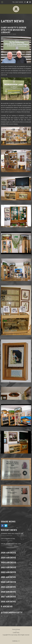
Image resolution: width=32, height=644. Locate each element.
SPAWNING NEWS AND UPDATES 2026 (12, 534)
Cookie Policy (16, 633)
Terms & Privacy (16, 629)
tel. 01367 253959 (18, 2)
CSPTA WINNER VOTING (8, 539)
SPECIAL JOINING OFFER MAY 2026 (11, 544)
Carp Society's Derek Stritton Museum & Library (14, 30)
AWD (19, 641)
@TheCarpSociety (12, 612)
